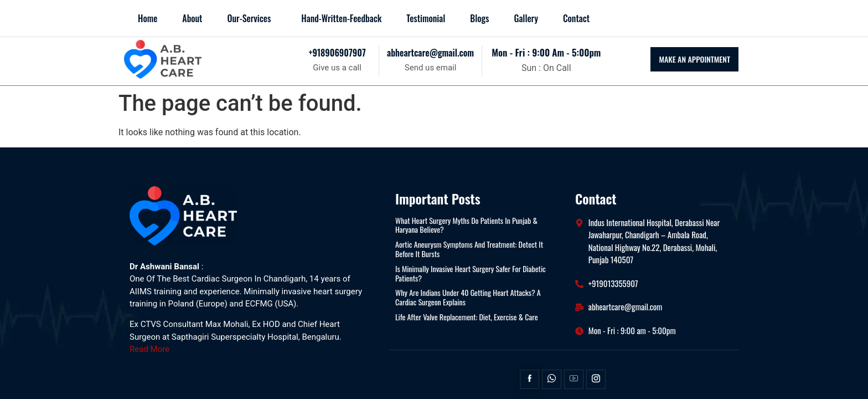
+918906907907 (337, 53)
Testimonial (426, 18)
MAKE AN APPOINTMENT (694, 59)
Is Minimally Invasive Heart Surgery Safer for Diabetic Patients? (471, 274)
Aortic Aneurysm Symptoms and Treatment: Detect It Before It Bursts (469, 249)
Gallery (526, 18)
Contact (576, 18)
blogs (479, 18)
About (192, 18)
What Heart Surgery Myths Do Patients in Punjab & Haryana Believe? (466, 226)
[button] (252, 18)
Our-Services (249, 18)
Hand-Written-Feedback (341, 18)
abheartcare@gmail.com (430, 53)
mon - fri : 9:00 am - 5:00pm (546, 52)
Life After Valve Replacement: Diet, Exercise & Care (467, 317)
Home (148, 18)
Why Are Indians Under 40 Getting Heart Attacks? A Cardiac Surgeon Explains (468, 298)
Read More (149, 349)
